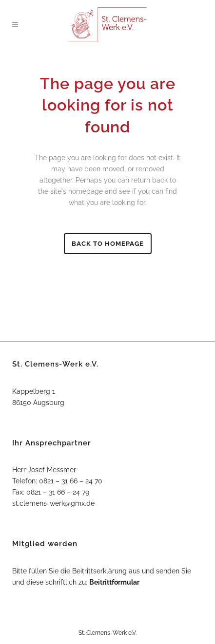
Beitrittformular (114, 582)
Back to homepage (108, 244)
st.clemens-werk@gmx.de (53, 503)
